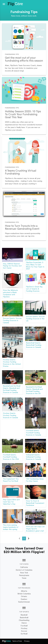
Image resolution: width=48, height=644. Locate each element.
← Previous (19, 539)
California (24, 567)
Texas (24, 578)
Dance (24, 623)
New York (24, 573)
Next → (29, 539)
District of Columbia (24, 570)
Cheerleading (24, 620)
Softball (24, 634)
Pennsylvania (24, 575)
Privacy (27, 641)
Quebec (24, 599)
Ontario (24, 596)
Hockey (24, 628)
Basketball (24, 617)
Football (24, 626)
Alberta (24, 591)
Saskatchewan (24, 602)
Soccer (24, 631)
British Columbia (24, 594)
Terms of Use (17, 641)
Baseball (24, 615)
